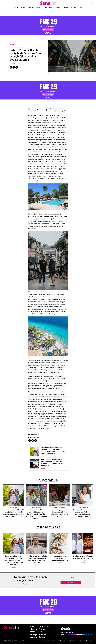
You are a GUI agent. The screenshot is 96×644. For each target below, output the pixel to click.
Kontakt (43, 641)
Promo (15, 45)
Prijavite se (71, 582)
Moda (16, 7)
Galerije (30, 7)
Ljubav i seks (48, 7)
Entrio (49, 428)
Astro (23, 7)
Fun (81, 7)
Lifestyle (65, 7)
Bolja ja (74, 7)
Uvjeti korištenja (72, 641)
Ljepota (57, 7)
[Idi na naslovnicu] (48, 5)
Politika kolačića (62, 641)
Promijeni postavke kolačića (85, 641)
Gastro (39, 7)
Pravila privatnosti (52, 641)
